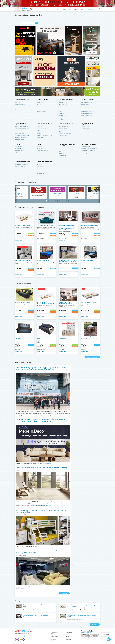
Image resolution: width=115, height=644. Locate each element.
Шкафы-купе (63, 102)
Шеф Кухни (96, 194)
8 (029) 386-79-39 (19, 317)
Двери (40, 144)
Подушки (39, 134)
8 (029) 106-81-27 (85, 240)
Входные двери (41, 148)
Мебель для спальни (45, 124)
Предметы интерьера (45, 162)
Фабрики (64, 9)
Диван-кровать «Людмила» (45, 226)
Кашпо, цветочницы (42, 170)
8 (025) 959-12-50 (19, 351)
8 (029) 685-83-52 (19, 275)
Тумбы (61, 112)
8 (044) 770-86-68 (41, 351)
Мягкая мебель (43, 100)
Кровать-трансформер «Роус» (90, 226)
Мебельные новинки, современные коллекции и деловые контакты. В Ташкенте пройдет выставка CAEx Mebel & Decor (42, 420)
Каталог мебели (54, 631)
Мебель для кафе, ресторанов (88, 150)
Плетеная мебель (85, 130)
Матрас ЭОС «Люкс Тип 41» (89, 302)
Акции (70, 9)
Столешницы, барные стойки (66, 148)
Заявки (83, 9)
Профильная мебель (89, 144)
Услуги (18, 144)
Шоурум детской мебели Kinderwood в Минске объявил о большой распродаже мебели (41, 511)
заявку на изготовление (52, 20)
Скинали (61, 153)
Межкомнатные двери (42, 150)
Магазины (57, 9)
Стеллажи (62, 117)
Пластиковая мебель (86, 132)
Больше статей (95, 624)
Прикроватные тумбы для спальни (45, 136)
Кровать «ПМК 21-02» (87, 260)
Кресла (39, 106)
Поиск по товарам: (19, 23)
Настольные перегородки (87, 102)
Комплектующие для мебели (68, 145)
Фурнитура (62, 152)
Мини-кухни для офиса (86, 117)
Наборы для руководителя (87, 112)
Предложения (68, 639)
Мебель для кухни (22, 100)
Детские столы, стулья (20, 134)
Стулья (17, 106)
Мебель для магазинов (86, 147)
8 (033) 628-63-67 (41, 275)
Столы (61, 110)
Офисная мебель (88, 100)
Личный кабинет (69, 632)
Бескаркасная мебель (42, 112)
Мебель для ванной (23, 162)
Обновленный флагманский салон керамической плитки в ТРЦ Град (41, 468)
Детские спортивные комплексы (22, 136)
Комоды (61, 113)
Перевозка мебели (19, 150)
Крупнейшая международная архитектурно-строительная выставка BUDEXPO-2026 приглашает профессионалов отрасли (41, 369)
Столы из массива (63, 126)
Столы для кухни (19, 108)
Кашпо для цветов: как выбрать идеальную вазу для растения (82, 616)
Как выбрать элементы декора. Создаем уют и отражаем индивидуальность (83, 606)
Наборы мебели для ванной (21, 164)
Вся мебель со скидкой (92, 357)
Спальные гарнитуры (42, 128)
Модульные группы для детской (23, 128)
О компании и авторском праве (86, 632)
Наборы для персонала (86, 113)
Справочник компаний (55, 635)
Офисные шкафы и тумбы (87, 108)
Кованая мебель (85, 126)
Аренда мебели (19, 156)
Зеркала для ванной (20, 168)
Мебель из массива (67, 124)
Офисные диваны (85, 110)
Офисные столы (85, 104)
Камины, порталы (41, 172)
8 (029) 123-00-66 (41, 240)
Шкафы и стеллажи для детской (22, 126)
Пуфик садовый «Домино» (89, 337)
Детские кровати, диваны (21, 130)
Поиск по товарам (55, 636)
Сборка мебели (19, 152)
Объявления (68, 638)
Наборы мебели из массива (65, 130)
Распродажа (76, 9)
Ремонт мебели (19, 148)
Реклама (67, 636)
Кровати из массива (64, 128)
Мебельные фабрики (55, 634)
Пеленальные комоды (20, 139)
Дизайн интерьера (19, 147)
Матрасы (40, 130)
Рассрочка (68, 634)
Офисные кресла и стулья (87, 115)
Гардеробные (62, 106)
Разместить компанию (20, 636)
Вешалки (39, 166)
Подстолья (62, 157)
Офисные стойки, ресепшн (87, 106)
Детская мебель (21, 124)
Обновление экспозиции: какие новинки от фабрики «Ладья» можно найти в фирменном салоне (41, 552)
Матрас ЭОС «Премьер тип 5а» (24, 226)
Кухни (17, 102)
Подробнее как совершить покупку (87, 638)
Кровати (39, 126)
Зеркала (39, 164)
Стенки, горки (63, 104)
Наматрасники (41, 137)
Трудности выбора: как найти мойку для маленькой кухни (37, 606)
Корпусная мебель (66, 100)
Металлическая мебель (87, 152)
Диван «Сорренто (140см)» (23, 302)
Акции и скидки (54, 638)
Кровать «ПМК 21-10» (43, 260)
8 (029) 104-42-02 (19, 240)
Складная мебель (84, 154)
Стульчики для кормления (21, 137)
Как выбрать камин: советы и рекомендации (35, 615)
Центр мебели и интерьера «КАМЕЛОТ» (19, 194)
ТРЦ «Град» (77, 194)
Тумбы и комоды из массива (65, 134)
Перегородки (40, 147)
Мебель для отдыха (86, 128)
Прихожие (62, 115)
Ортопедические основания (43, 132)
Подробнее (35, 609)
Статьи (53, 641)
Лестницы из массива (64, 136)
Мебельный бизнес (92, 9)
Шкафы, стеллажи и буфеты (65, 132)
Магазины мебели (55, 632)
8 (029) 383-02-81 (63, 275)
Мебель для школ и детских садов (89, 148)
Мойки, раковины (63, 155)
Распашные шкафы (64, 108)
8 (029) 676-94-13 (63, 317)
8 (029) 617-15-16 (63, 351)
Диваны (39, 102)
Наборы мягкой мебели (42, 110)
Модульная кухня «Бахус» (23, 260)
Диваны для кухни (20, 104)
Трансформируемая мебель (65, 119)
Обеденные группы (20, 110)
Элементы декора (41, 174)
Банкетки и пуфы (41, 108)
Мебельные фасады (64, 150)
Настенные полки (41, 168)
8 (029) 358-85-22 (85, 351)
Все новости (64, 593)
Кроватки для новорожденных (22, 132)
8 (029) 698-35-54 (63, 240)
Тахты (39, 104)
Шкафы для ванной (20, 170)
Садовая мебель (88, 124)
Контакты (68, 641)
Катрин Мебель (58, 194)
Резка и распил (19, 154)
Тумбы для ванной (20, 166)
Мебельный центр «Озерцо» (38, 194)
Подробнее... (62, 415)
